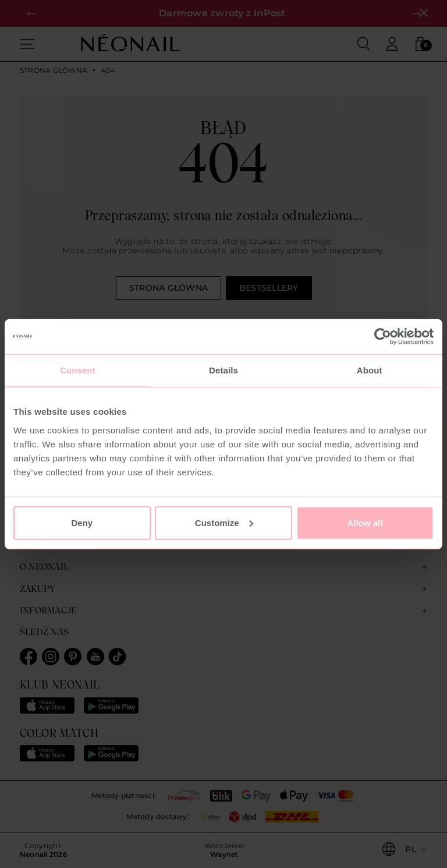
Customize (224, 522)
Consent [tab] (78, 370)
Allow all (365, 522)
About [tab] (370, 370)
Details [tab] (223, 370)
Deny (82, 522)
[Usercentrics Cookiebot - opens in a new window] (383, 337)
